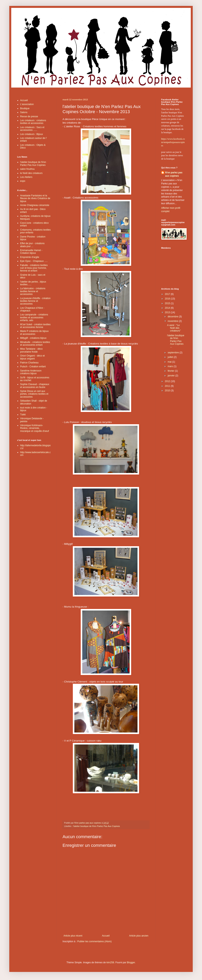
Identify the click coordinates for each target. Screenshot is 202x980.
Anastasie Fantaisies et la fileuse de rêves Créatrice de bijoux (35, 198)
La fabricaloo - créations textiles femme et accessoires (33, 291)
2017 (168, 294)
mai (170, 362)
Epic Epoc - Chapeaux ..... (34, 261)
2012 (168, 381)
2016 (168, 299)
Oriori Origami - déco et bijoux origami (32, 357)
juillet (171, 357)
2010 (168, 391)
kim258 (110, 962)
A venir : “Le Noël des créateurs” (174, 328)
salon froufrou (27, 169)
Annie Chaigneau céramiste (35, 205)
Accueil (106, 936)
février (171, 371)
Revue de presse (29, 116)
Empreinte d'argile (30, 257)
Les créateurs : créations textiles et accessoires (33, 122)
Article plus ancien (139, 936)
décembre (173, 317)
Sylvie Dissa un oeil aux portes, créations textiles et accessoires (34, 394)
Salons (24, 112)
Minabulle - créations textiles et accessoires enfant (35, 344)
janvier (172, 376)
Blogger (131, 962)
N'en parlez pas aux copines (174, 174)
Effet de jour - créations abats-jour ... (32, 245)
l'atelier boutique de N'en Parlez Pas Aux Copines (97, 826)
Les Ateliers (26, 177)
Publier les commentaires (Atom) (94, 941)
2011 (168, 386)
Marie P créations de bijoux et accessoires (34, 333)
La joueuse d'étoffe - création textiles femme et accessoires (35, 301)
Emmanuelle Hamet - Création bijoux (31, 252)
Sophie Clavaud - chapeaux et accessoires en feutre (35, 386)
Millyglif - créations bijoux (33, 338)
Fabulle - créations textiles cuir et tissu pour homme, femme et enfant (34, 268)
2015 (168, 303)
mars (171, 366)
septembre (174, 353)
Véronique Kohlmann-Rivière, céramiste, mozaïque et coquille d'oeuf (35, 428)
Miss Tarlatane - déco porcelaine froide (31, 350)
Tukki (23, 415)
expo (23, 181)
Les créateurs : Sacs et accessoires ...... (32, 129)
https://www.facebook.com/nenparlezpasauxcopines (173, 142)
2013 (168, 312)
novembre (173, 321)
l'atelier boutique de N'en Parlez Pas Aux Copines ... (176, 341)
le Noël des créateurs (31, 173)
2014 (168, 308)
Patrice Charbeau (29, 363)
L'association (27, 104)
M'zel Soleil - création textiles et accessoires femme (35, 326)
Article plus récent (73, 936)
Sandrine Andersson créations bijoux (31, 372)
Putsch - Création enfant (33, 367)
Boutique (25, 108)
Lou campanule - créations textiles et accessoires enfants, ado (34, 317)
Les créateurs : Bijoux (31, 134)
